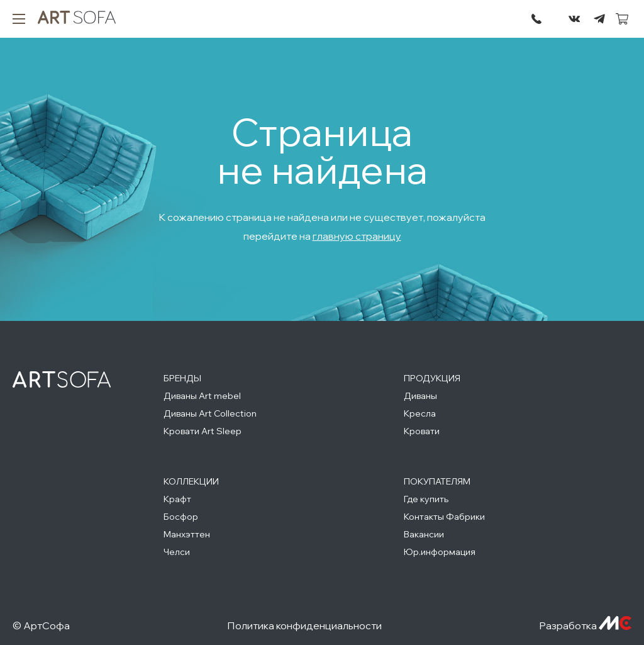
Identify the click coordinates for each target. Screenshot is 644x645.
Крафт (177, 499)
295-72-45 (536, 19)
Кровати (422, 431)
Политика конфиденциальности (304, 625)
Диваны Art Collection (210, 413)
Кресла (420, 413)
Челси (177, 552)
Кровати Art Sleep (203, 431)
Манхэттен (187, 534)
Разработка (585, 625)
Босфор (181, 517)
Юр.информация (440, 552)
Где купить (426, 499)
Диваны (420, 396)
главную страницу (357, 236)
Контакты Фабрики (444, 517)
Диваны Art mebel (202, 396)
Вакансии (424, 534)
